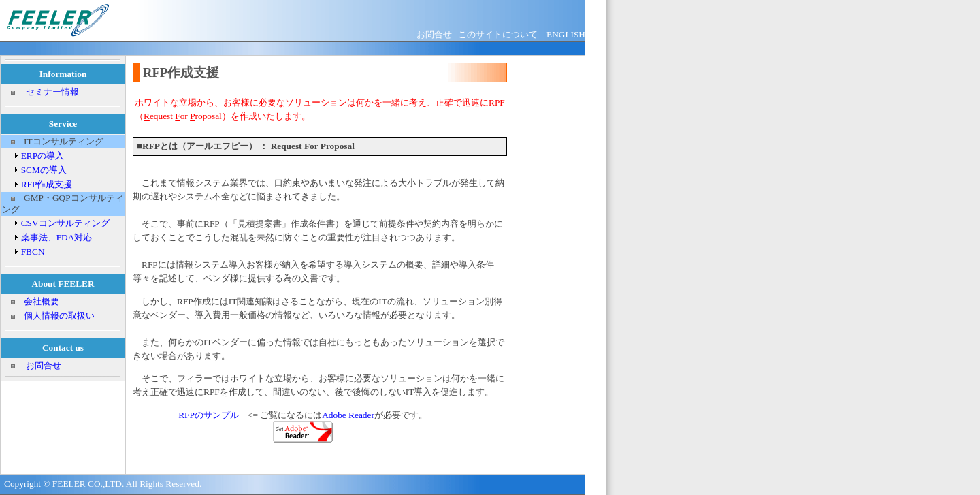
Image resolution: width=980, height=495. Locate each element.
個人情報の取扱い (59, 316)
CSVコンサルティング (65, 223)
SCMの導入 (44, 170)
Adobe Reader (348, 415)
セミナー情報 (52, 92)
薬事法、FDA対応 (57, 237)
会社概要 (42, 301)
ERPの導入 (43, 156)
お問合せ (44, 365)
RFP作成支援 (47, 184)
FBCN (33, 252)
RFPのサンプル (209, 415)
